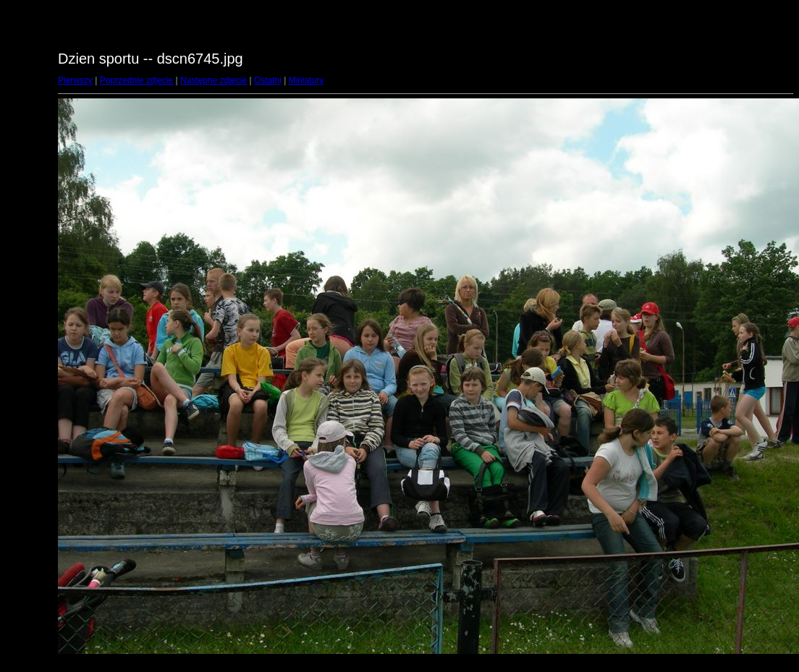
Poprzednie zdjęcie (136, 80)
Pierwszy (75, 80)
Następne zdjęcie (214, 80)
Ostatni (268, 80)
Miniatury (307, 80)
